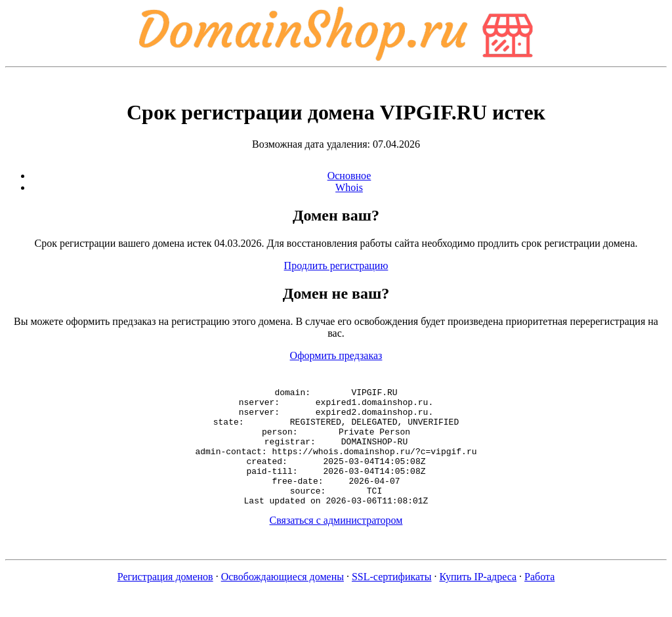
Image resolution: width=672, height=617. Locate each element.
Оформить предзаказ (336, 355)
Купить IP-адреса (478, 600)
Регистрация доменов (165, 600)
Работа (539, 600)
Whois (349, 187)
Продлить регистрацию (336, 266)
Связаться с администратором (336, 544)
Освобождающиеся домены (283, 600)
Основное (349, 176)
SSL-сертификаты (392, 600)
